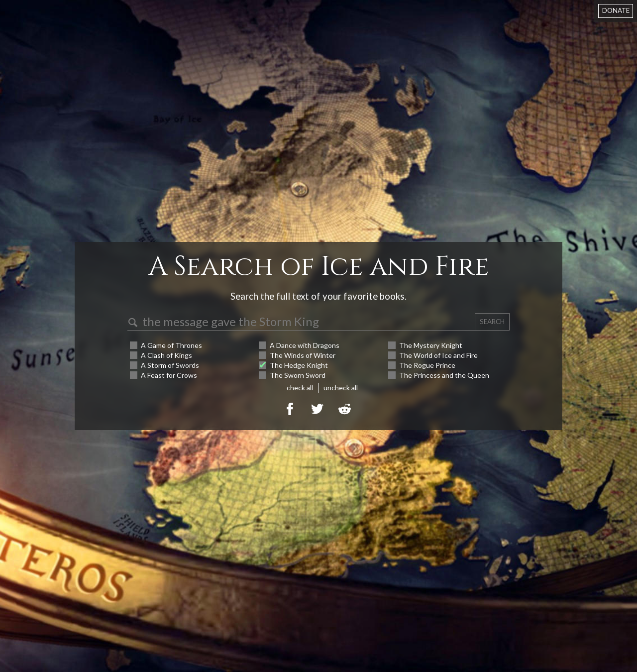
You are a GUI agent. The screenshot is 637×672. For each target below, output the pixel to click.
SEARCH (492, 322)
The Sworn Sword (298, 375)
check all (300, 388)
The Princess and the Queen (444, 375)
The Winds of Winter (303, 355)
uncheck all (341, 388)
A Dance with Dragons (305, 345)
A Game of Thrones (171, 345)
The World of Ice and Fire (438, 355)
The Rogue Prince (427, 365)
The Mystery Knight (431, 345)
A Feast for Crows (169, 375)
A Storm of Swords (170, 365)
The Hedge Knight (299, 365)
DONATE (616, 10)
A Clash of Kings (166, 355)
